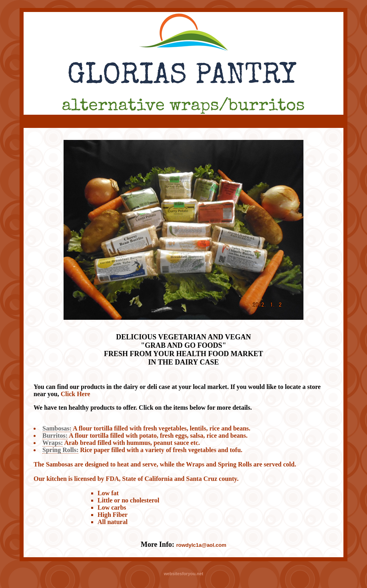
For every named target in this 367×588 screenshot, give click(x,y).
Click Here (76, 394)
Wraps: (53, 443)
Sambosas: (57, 428)
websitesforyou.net (184, 574)
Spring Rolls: (60, 450)
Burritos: (55, 436)
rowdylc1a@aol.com (201, 545)
